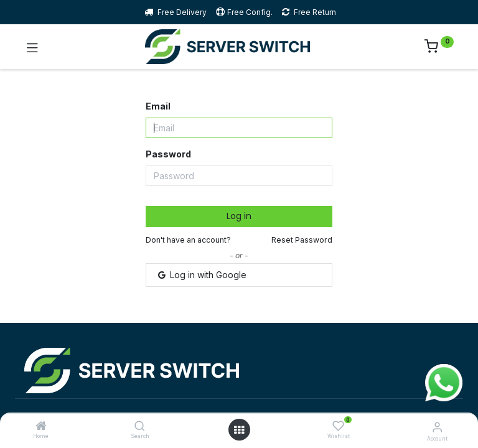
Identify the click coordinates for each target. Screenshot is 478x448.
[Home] (41, 427)
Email (158, 106)
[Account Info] (437, 427)
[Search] (140, 427)
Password (168, 154)
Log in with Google (201, 275)
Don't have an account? (188, 240)
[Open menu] (239, 430)
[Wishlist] (338, 426)
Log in (239, 216)
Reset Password (302, 240)
